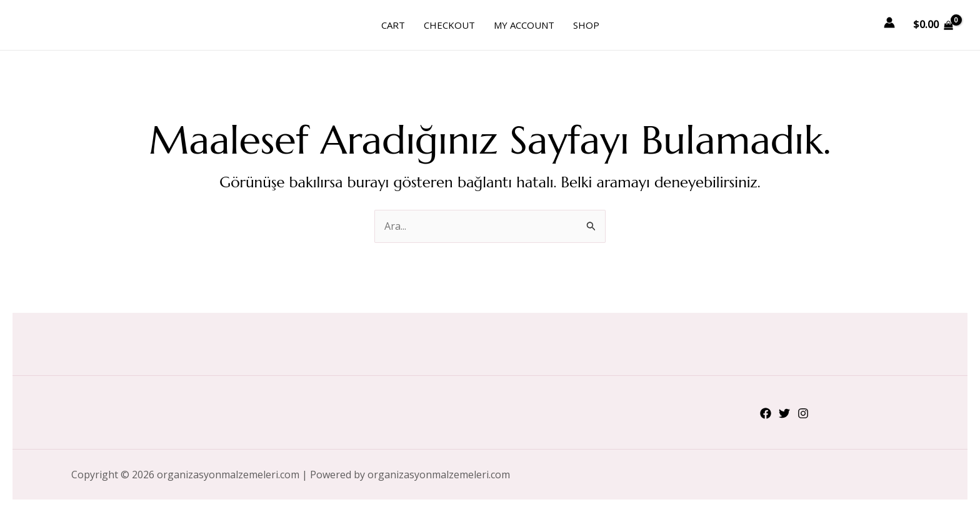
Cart (393, 25)
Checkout (449, 25)
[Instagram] (803, 413)
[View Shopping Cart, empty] (933, 25)
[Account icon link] (889, 22)
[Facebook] (766, 413)
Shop (586, 25)
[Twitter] (784, 413)
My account (524, 25)
